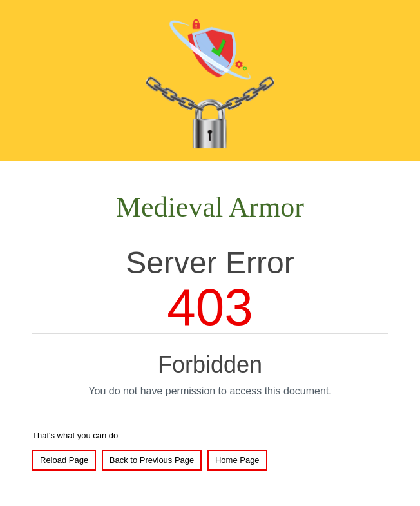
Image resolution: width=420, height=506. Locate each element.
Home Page (237, 460)
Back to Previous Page (152, 460)
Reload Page (64, 460)
